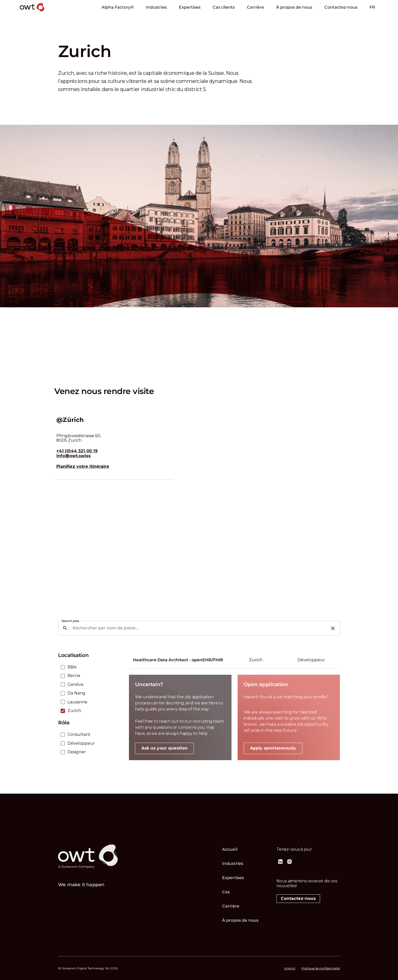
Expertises (190, 7)
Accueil (230, 849)
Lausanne (77, 702)
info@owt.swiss (73, 456)
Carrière (255, 7)
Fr (372, 7)
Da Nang (76, 693)
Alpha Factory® (118, 7)
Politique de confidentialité (321, 968)
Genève (76, 685)
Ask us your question (164, 748)
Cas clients (224, 7)
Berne (74, 676)
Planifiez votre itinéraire (83, 467)
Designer (77, 752)
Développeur (81, 743)
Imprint (290, 968)
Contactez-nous (341, 7)
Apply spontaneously (273, 748)
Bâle (72, 667)
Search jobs (70, 621)
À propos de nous (294, 7)
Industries (156, 7)
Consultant (79, 735)
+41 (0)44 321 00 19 (77, 451)
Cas (226, 892)
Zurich (74, 711)
